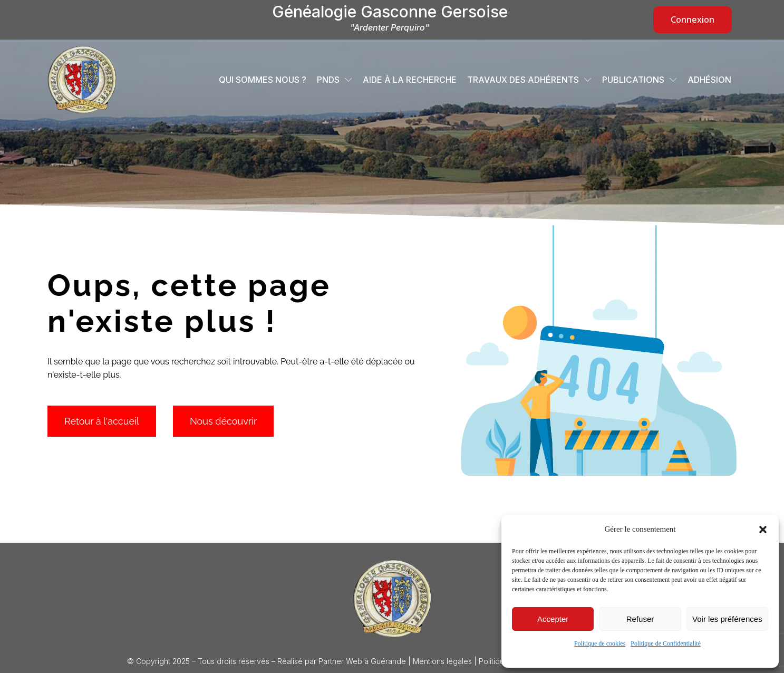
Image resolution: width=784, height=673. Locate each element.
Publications (640, 80)
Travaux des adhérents (529, 80)
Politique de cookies (600, 643)
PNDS (335, 80)
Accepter (553, 619)
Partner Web (340, 661)
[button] (763, 530)
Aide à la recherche (410, 80)
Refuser (640, 619)
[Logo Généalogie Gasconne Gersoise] (392, 599)
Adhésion (709, 80)
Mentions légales (442, 661)
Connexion (693, 20)
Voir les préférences (727, 619)
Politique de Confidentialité (666, 643)
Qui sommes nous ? (263, 80)
